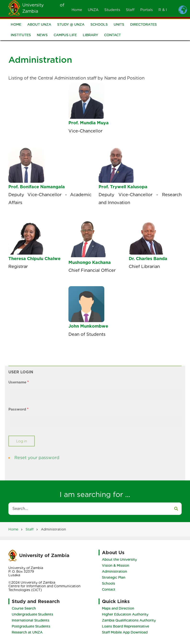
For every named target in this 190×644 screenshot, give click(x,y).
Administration (115, 571)
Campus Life (65, 35)
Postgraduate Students (31, 626)
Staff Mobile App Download (125, 632)
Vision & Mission (116, 565)
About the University (119, 559)
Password (17, 409)
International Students (31, 620)
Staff (130, 10)
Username (17, 382)
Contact (112, 35)
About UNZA (39, 25)
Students (112, 10)
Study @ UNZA (71, 25)
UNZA (93, 10)
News (42, 35)
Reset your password (37, 458)
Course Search (24, 608)
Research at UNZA (27, 632)
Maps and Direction (118, 608)
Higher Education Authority (125, 614)
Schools (99, 25)
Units (119, 25)
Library (90, 35)
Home (77, 10)
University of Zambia (44, 555)
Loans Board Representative (126, 626)
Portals (146, 10)
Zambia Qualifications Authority (129, 620)
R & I (163, 10)
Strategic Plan (114, 577)
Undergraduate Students (32, 614)
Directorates (143, 25)
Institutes (21, 35)
